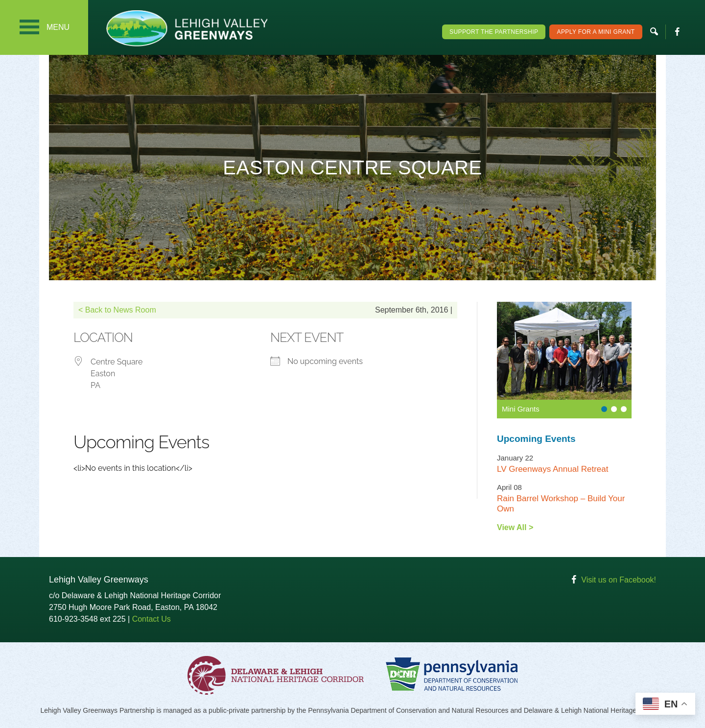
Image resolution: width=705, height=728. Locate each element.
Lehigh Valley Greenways (187, 28)
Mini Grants (521, 409)
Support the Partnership (494, 32)
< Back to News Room (117, 310)
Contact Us (152, 619)
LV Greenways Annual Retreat (552, 469)
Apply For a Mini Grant (596, 32)
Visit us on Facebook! (619, 580)
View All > (515, 527)
